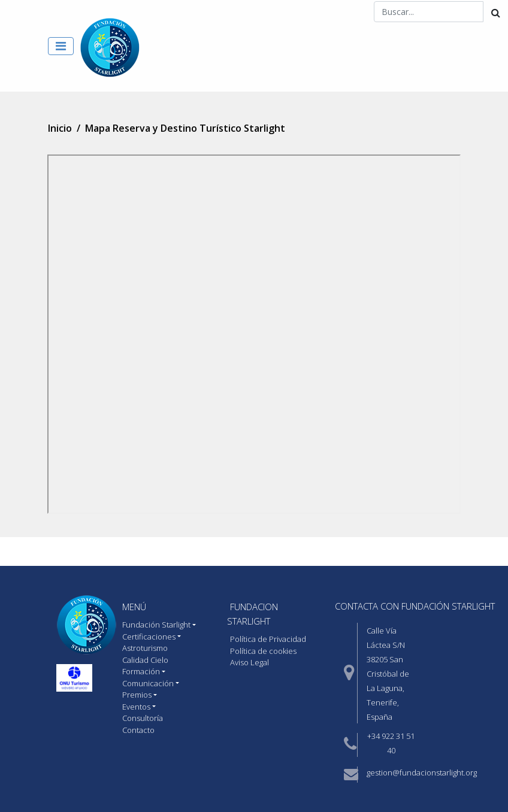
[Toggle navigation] (61, 46)
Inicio (60, 128)
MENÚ (134, 607)
